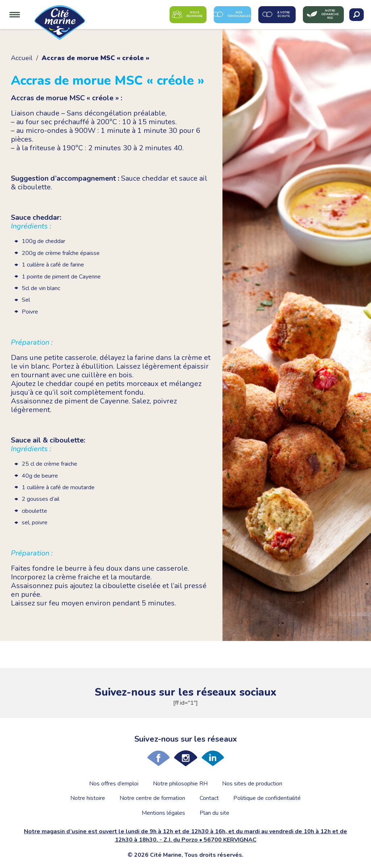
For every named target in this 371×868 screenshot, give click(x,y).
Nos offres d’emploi (114, 784)
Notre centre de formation (152, 798)
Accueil (22, 58)
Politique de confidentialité (267, 798)
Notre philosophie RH (180, 784)
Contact (209, 798)
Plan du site (214, 813)
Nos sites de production (252, 784)
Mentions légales (163, 813)
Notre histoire (88, 798)
